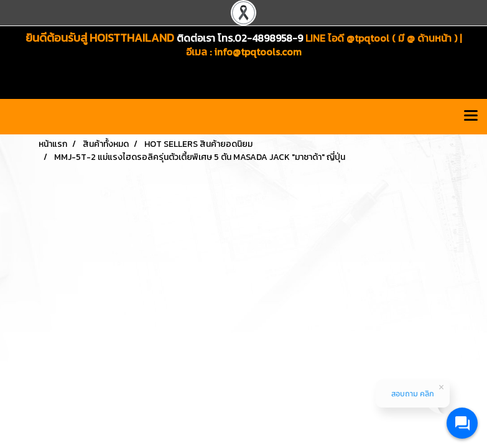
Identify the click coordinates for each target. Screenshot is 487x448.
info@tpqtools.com (258, 52)
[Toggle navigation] (471, 116)
